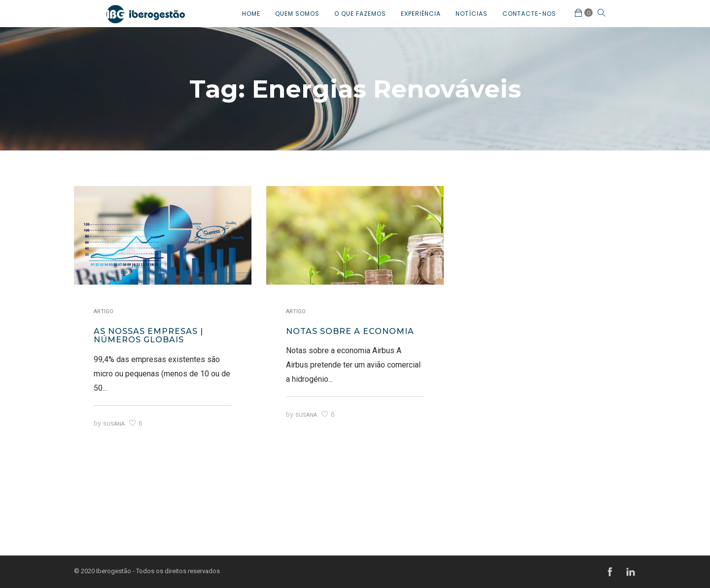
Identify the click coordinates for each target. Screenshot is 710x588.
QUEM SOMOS (297, 14)
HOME (251, 14)
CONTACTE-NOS (529, 14)
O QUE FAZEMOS (360, 14)
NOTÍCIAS (472, 14)
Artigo (104, 312)
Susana (114, 424)
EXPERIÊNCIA (421, 14)
